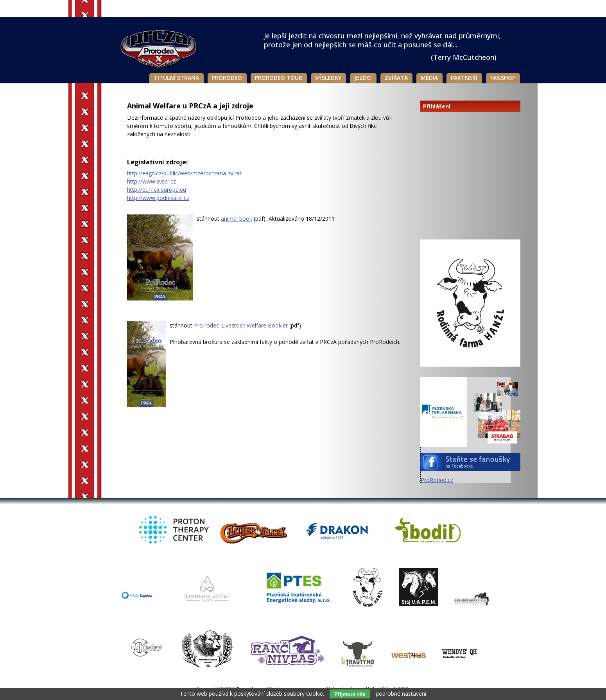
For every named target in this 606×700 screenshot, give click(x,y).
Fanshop (503, 78)
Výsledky (328, 78)
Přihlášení (437, 106)
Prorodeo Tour (279, 78)
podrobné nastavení (401, 694)
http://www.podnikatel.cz (158, 198)
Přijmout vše (350, 694)
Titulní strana (176, 78)
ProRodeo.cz (437, 480)
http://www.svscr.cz (151, 181)
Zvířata (396, 78)
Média (429, 78)
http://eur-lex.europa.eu (157, 190)
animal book (237, 219)
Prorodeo (227, 78)
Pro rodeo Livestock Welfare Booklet (241, 325)
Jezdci (363, 78)
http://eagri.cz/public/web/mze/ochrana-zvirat (184, 173)
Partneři (464, 78)
